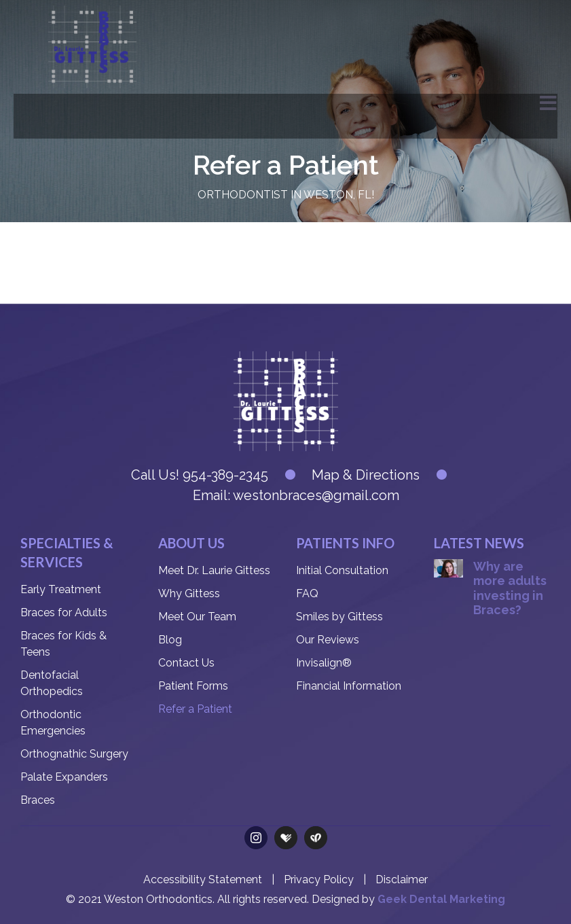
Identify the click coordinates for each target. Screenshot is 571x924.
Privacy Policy (319, 879)
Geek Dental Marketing (441, 899)
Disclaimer (402, 879)
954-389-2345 (224, 475)
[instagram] (256, 838)
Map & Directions (366, 475)
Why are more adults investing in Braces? (510, 588)
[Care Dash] (316, 838)
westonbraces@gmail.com (316, 495)
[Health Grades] (286, 838)
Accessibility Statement (203, 879)
